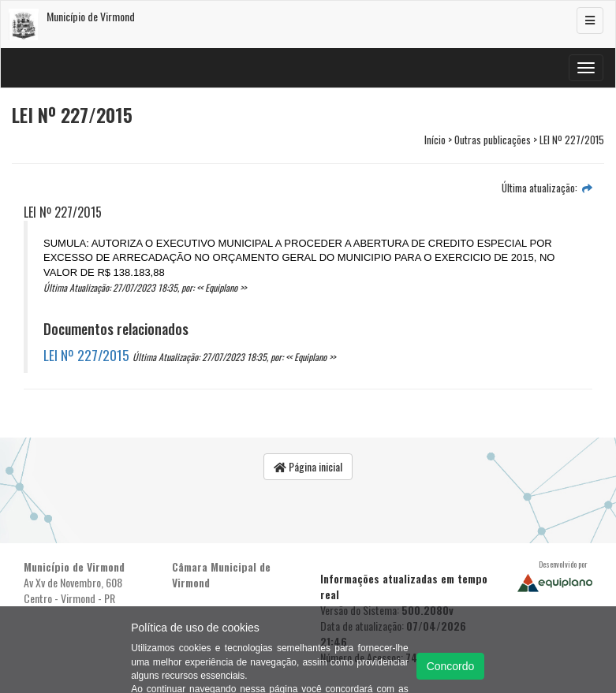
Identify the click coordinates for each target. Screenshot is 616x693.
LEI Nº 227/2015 (86, 355)
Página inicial (308, 466)
